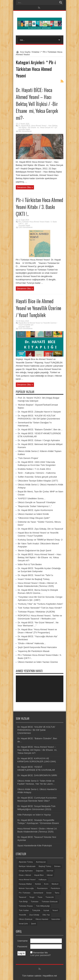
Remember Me (40, 953)
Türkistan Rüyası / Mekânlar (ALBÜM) (36, 612)
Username (23, 941)
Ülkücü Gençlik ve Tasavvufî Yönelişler (37, 502)
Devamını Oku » (25, 187)
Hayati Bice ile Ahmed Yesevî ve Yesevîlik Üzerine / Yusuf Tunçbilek (38, 308)
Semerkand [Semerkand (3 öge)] (38, 893)
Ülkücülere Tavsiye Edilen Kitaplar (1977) (38, 481)
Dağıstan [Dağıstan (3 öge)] (40, 871)
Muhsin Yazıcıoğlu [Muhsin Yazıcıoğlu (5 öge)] (26, 888)
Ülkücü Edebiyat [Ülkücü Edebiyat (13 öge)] (26, 919)
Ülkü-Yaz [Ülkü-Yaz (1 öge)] (46, 915)
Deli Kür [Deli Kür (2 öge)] (50, 871)
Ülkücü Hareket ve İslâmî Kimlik (33, 514)
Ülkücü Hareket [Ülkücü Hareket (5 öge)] (42, 919)
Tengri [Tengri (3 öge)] (32, 897)
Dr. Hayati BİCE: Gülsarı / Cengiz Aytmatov (39, 440)
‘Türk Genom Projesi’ (28, 458)
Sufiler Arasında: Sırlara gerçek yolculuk (37, 477)
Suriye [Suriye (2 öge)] (49, 893)
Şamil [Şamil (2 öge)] (33, 924)
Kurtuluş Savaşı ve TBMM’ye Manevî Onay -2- (41, 540)
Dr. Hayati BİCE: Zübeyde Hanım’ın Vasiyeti (39, 412)
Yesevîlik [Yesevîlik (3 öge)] (23, 915)
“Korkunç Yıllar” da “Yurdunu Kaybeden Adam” (41, 604)
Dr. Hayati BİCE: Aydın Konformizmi (35, 510)
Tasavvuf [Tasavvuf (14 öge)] (23, 897)
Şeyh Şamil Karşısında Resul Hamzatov (37, 647)
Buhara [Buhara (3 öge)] (57, 866)
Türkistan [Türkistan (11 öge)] (35, 902)
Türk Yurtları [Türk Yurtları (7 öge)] (24, 910)
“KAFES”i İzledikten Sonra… (32, 498)
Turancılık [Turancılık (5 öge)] (50, 897)
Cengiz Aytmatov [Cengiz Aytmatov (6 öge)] (26, 871)
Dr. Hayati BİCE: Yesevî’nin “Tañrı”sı (36, 575)
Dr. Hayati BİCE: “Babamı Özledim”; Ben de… (40, 430)
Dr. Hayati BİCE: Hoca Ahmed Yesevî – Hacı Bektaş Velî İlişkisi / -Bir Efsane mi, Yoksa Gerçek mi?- (37, 104)
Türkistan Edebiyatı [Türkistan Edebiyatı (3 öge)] (50, 902)
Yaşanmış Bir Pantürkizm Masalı (34, 651)
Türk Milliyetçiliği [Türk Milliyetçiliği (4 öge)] (43, 906)
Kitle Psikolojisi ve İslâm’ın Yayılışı (34, 815)
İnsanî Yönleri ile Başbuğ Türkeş (34, 579)
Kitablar (36, 52)
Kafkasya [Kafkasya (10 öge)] (43, 880)
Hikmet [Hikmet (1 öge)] (50, 875)
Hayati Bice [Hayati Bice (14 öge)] (39, 875)
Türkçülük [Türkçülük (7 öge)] (36, 910)
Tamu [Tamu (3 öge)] (57, 893)
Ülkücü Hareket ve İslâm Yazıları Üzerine (38, 662)
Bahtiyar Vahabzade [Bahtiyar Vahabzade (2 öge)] (27, 866)
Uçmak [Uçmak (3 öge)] (46, 910)
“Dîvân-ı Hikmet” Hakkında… (32, 643)
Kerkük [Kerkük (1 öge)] (38, 884)
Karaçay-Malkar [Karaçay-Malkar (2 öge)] (25, 884)
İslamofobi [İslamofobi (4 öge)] (56, 919)
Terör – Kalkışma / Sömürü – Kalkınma (37, 473)
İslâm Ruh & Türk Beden (30, 564)
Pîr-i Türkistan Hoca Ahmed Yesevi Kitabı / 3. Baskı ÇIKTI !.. (39, 207)
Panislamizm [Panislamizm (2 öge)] (42, 888)
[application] (40, 689)
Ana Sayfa (25, 52)
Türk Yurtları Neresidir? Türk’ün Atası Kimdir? (40, 608)
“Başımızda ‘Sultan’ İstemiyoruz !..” (35, 506)
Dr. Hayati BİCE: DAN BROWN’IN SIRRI (37, 775)
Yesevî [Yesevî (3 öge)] (55, 910)
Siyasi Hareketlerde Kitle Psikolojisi (35, 846)
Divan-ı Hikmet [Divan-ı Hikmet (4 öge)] (25, 875)
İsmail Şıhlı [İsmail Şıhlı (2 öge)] (23, 924)
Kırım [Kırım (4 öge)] (46, 884)
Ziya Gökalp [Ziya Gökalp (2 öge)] (34, 915)
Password (22, 947)
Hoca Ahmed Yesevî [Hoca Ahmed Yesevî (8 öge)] (27, 880)
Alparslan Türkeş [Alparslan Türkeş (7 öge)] (26, 862)
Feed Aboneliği (62, 81)
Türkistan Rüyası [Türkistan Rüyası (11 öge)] (26, 906)
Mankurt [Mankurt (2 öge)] (55, 884)
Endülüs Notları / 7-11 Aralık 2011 (34, 469)
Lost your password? (40, 955)
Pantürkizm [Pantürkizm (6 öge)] (55, 888)
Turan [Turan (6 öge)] (40, 897)
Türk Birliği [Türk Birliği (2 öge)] (23, 902)
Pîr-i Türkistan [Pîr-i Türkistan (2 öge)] (25, 893)
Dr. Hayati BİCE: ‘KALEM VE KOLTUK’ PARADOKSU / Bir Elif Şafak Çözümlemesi (36, 730)
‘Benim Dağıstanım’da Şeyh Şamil (35, 550)
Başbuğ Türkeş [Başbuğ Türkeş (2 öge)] (45, 866)
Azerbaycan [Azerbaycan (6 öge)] (41, 862)
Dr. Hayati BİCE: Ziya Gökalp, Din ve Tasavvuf (40, 529)
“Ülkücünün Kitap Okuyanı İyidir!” (34, 518)
